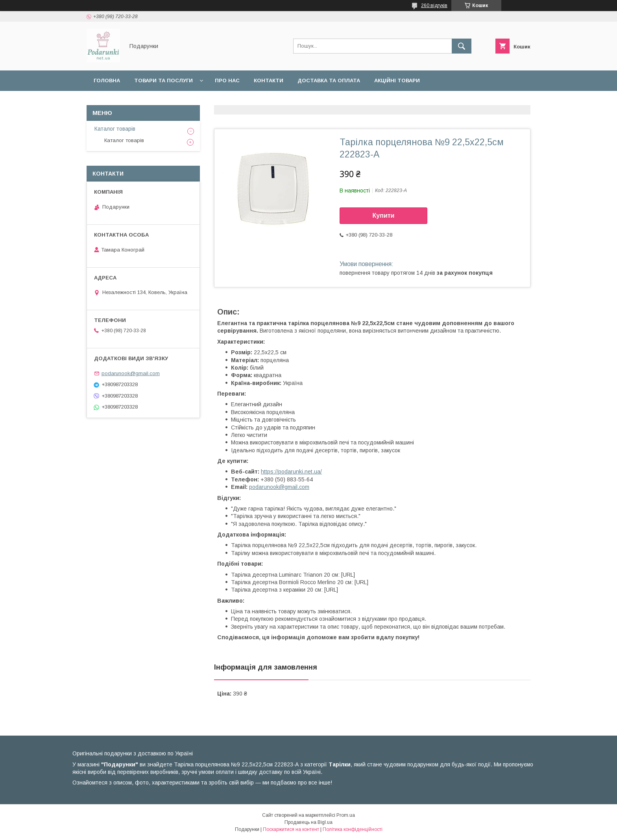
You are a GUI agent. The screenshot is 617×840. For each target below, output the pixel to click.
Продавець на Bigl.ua (308, 822)
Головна (107, 80)
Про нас (227, 80)
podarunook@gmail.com (279, 487)
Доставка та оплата (329, 80)
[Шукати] (462, 46)
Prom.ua (346, 815)
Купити (384, 216)
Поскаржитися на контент (291, 829)
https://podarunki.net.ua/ (291, 472)
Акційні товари (397, 80)
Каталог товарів (115, 129)
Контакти (269, 80)
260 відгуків (434, 6)
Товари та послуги (163, 80)
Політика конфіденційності (353, 829)
